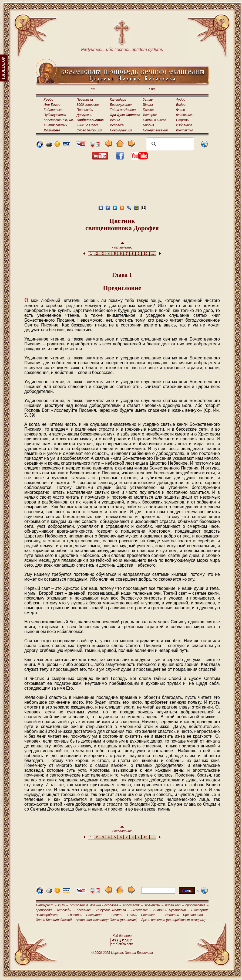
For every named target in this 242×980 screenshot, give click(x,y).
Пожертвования (155, 130)
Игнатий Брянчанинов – (187, 915)
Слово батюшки (89, 130)
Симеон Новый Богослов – (136, 915)
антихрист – (46, 905)
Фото (181, 110)
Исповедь (117, 125)
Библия (148, 125)
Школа (148, 105)
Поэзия (148, 110)
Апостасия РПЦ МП (59, 120)
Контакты (184, 130)
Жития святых (55, 125)
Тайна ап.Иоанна (123, 110)
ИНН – (63, 905)
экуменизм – (154, 905)
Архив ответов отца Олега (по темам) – (108, 920)
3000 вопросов (88, 105)
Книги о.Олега (88, 125)
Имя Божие (52, 105)
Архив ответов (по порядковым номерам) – (175, 920)
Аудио (181, 100)
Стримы (183, 120)
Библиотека (53, 110)
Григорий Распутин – (88, 915)
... (153, 254)
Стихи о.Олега (154, 120)
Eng (152, 89)
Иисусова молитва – (113, 910)
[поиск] (169, 144)
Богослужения (121, 105)
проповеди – (45, 910)
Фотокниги (185, 115)
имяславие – (141, 910)
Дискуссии (85, 115)
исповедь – (66, 910)
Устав (148, 100)
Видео (181, 105)
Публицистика (55, 115)
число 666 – (174, 905)
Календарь (118, 100)
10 (145, 254)
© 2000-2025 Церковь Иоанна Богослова (122, 953)
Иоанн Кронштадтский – (55, 920)
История (150, 115)
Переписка (85, 100)
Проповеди (85, 110)
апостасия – (133, 905)
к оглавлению (122, 246)
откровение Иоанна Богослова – (95, 905)
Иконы (115, 120)
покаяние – (85, 910)
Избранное (184, 125)
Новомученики (121, 130)
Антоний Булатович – (171, 910)
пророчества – (197, 905)
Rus (92, 89)
